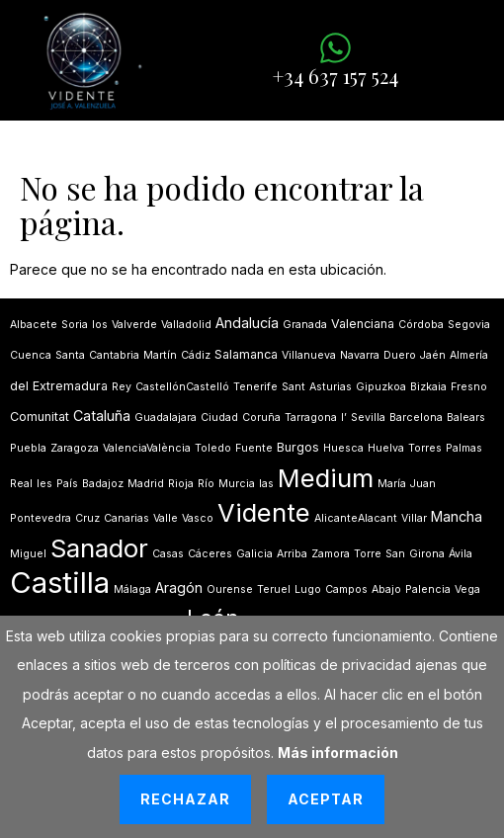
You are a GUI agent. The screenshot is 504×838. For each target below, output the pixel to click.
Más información (338, 753)
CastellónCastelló (182, 387)
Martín (160, 355)
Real (21, 484)
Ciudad (219, 418)
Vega (467, 589)
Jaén (433, 355)
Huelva (386, 448)
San (395, 554)
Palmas (464, 448)
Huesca (343, 448)
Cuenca (31, 355)
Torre (368, 554)
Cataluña (102, 416)
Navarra (360, 355)
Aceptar (326, 799)
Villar (414, 518)
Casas (168, 554)
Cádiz (196, 355)
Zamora (331, 554)
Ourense (230, 589)
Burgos (298, 447)
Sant (294, 387)
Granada (305, 325)
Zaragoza (75, 448)
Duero (400, 355)
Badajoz (103, 484)
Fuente (254, 448)
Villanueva (309, 355)
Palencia (428, 589)
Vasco (198, 518)
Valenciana (363, 324)
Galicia (254, 554)
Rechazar (185, 799)
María (392, 484)
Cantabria (114, 355)
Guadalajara (166, 418)
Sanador (99, 548)
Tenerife (255, 387)
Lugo (308, 589)
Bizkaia (428, 387)
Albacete (34, 325)
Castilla (60, 583)
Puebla (28, 448)
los (100, 325)
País (67, 484)
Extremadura (70, 386)
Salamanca (246, 354)
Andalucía (247, 323)
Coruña (261, 418)
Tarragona (311, 418)
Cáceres (210, 554)
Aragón (179, 587)
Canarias (126, 518)
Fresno (469, 387)
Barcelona (416, 418)
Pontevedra (41, 518)
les (44, 484)
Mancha (457, 516)
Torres (425, 448)
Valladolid (186, 325)
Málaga (132, 589)
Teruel (274, 589)
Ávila (461, 554)
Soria (75, 325)
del (19, 386)
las (266, 484)
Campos (346, 589)
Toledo (213, 448)
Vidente (264, 512)
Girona (427, 554)
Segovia (469, 325)
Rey (122, 387)
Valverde (134, 325)
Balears (466, 418)
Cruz (87, 518)
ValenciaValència (147, 448)
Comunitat (40, 417)
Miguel (28, 554)
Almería (469, 355)
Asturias (331, 387)
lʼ (344, 418)
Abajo (386, 589)
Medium (326, 478)
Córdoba (421, 325)
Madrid (146, 484)
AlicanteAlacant (356, 518)
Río (206, 484)
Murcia (237, 484)
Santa (70, 355)
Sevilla (368, 418)
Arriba (292, 554)
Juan (423, 484)
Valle (166, 518)
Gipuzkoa (381, 387)
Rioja (181, 484)
